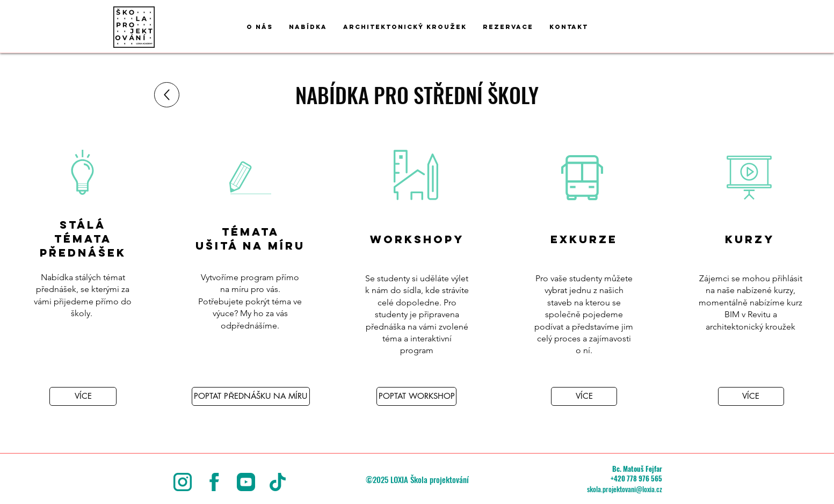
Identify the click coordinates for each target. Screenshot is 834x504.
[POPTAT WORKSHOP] (416, 396)
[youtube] (246, 482)
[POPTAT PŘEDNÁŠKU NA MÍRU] (251, 396)
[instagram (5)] (183, 482)
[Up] (167, 95)
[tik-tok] (278, 482)
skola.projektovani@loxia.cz (625, 489)
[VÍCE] (83, 396)
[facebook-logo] (214, 482)
